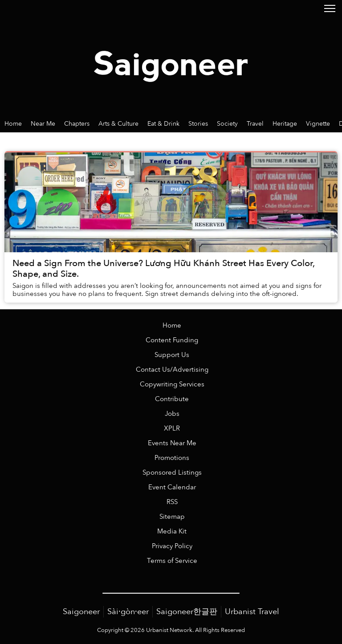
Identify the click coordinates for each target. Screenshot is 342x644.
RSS (172, 502)
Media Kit (172, 531)
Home (172, 326)
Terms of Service (172, 561)
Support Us (172, 355)
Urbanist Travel (252, 612)
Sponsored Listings (172, 473)
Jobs (172, 414)
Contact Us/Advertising (172, 370)
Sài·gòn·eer (128, 612)
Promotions (172, 458)
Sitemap (172, 517)
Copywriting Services (172, 384)
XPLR (172, 429)
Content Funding (172, 340)
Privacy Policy (172, 546)
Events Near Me (172, 443)
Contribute (172, 399)
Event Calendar (172, 487)
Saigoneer (81, 612)
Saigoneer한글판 (187, 612)
